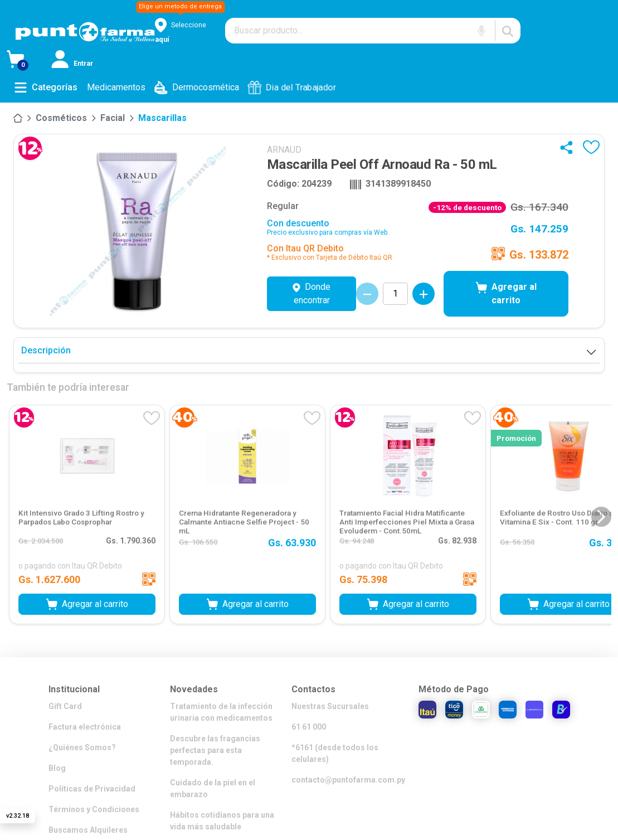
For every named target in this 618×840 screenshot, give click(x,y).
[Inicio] (18, 118)
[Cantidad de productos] (395, 294)
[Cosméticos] (61, 118)
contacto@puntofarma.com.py (348, 780)
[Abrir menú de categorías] (46, 88)
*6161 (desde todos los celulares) (335, 753)
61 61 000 (309, 727)
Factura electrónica (85, 727)
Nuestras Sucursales (330, 706)
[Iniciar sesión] (74, 61)
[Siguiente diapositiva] (601, 517)
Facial (113, 118)
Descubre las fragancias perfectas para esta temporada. (215, 750)
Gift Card (65, 706)
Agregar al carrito (506, 293)
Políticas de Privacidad (92, 789)
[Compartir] (569, 147)
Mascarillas (162, 118)
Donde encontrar (312, 293)
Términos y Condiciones (94, 809)
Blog (57, 768)
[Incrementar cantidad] (424, 294)
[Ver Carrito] (29, 61)
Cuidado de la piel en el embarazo (213, 788)
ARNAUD (284, 150)
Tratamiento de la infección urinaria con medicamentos (221, 712)
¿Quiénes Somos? (82, 747)
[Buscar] (508, 31)
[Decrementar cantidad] (367, 294)
